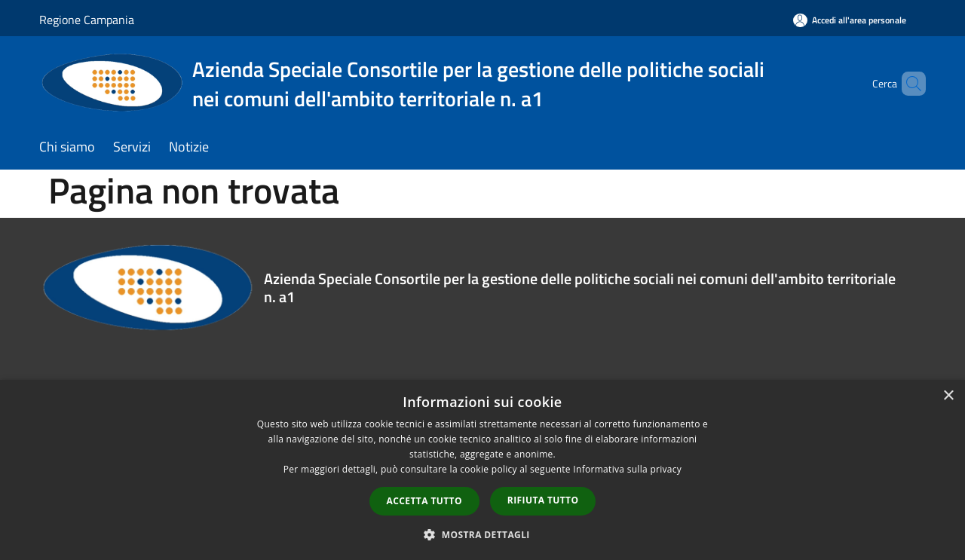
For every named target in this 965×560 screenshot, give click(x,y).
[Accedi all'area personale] (850, 20)
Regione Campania (87, 20)
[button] (482, 534)
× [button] (948, 396)
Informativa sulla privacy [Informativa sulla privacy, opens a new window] (627, 469)
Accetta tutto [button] (424, 501)
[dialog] (482, 470)
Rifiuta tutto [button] (543, 500)
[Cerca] (908, 84)
